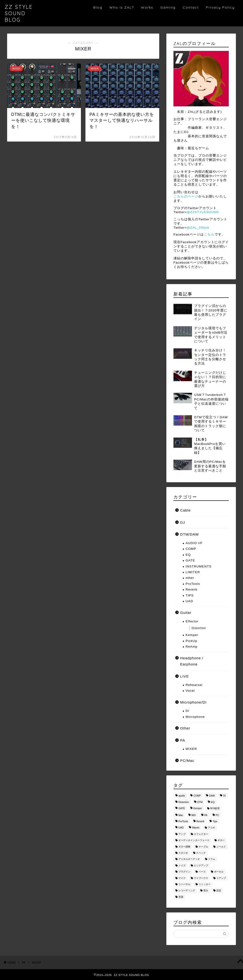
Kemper (192, 635)
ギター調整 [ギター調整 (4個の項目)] (184, 847)
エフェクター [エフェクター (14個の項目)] (201, 834)
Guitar (186, 613)
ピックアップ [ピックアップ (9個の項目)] (201, 865)
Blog (98, 7)
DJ (183, 522)
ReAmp (192, 647)
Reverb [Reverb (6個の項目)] (201, 821)
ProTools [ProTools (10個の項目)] (183, 821)
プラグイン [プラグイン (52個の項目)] (184, 872)
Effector (192, 621)
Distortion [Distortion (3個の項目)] (184, 802)
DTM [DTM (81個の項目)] (200, 802)
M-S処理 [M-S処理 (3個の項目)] (215, 809)
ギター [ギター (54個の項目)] (221, 840)
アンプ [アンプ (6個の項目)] (182, 834)
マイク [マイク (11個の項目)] (182, 878)
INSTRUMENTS (199, 566)
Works (147, 7)
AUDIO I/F (194, 543)
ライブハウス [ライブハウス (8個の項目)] (201, 878)
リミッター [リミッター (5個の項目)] (205, 884)
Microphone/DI (193, 702)
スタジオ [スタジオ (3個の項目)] (183, 853)
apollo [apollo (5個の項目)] (182, 796)
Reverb (192, 589)
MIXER (191, 749)
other (190, 578)
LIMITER (193, 572)
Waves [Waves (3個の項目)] (196, 828)
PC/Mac (187, 761)
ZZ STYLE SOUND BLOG (19, 13)
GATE (190, 560)
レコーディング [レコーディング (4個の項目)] (187, 891)
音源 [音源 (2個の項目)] (181, 897)
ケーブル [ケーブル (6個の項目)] (203, 847)
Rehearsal (194, 685)
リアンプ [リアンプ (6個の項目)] (221, 878)
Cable (185, 510)
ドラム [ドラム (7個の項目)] (212, 859)
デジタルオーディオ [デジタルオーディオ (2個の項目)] (189, 859)
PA (183, 740)
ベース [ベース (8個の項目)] (202, 872)
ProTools (193, 584)
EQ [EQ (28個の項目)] (213, 802)
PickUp (191, 641)
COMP (191, 549)
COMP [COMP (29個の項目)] (197, 796)
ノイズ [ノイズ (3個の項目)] (182, 865)
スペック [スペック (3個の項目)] (201, 853)
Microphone (195, 717)
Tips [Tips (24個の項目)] (215, 821)
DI (187, 711)
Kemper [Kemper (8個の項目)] (198, 809)
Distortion (199, 628)
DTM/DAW (189, 534)
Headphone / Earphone (192, 661)
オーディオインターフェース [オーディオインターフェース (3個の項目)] (194, 840)
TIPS (190, 595)
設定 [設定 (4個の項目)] (219, 891)
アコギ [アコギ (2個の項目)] (211, 828)
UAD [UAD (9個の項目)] (181, 828)
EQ (188, 555)
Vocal (190, 691)
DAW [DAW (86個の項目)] (212, 796)
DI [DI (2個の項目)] (224, 796)
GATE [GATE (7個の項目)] (182, 809)
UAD (189, 601)
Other (185, 728)
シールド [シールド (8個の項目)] (221, 847)
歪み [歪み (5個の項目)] (206, 891)
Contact (191, 7)
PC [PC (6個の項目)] (217, 815)
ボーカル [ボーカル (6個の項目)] (219, 872)
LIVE (185, 676)
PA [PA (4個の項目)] (206, 815)
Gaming (168, 7)
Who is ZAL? (122, 7)
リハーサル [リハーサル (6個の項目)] (184, 884)
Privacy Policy (220, 7)
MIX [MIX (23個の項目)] (194, 815)
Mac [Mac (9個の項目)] (181, 815)
